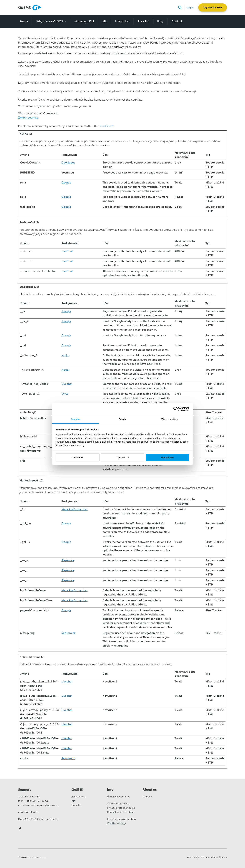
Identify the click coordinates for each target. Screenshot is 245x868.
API (104, 21)
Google (66, 183)
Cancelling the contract (121, 812)
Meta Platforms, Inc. (75, 509)
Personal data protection (121, 819)
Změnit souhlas (28, 118)
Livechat (67, 384)
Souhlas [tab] (76, 419)
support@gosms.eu (47, 805)
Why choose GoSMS (50, 21)
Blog (160, 21)
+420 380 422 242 (29, 797)
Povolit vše (167, 457)
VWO (65, 394)
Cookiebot (107, 126)
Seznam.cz (68, 633)
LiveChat (67, 251)
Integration (122, 21)
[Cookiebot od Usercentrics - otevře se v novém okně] (176, 409)
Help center (78, 797)
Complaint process (118, 804)
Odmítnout (78, 457)
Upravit (123, 457)
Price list (143, 21)
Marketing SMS (84, 21)
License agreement (118, 797)
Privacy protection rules (121, 808)
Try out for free (213, 7)
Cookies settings (117, 823)
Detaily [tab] (122, 419)
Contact (177, 21)
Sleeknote (68, 560)
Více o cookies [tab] (169, 419)
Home (24, 21)
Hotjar (65, 355)
